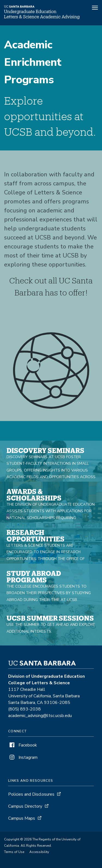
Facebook (23, 745)
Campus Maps (22, 818)
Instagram (23, 757)
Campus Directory (25, 806)
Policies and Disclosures (31, 794)
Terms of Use (14, 852)
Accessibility (39, 852)
